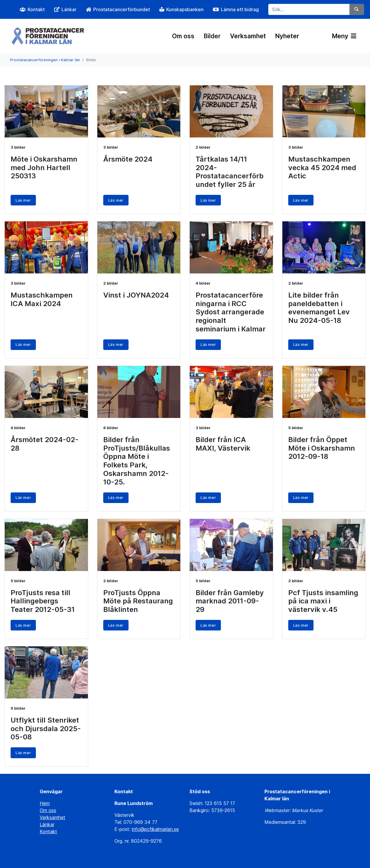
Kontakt (48, 832)
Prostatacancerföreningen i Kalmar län (45, 60)
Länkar (47, 824)
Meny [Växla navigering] (344, 36)
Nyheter (287, 36)
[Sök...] (309, 9)
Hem (45, 803)
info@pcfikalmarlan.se (155, 829)
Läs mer (23, 200)
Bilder (212, 36)
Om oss (183, 36)
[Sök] (357, 9)
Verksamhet (248, 36)
